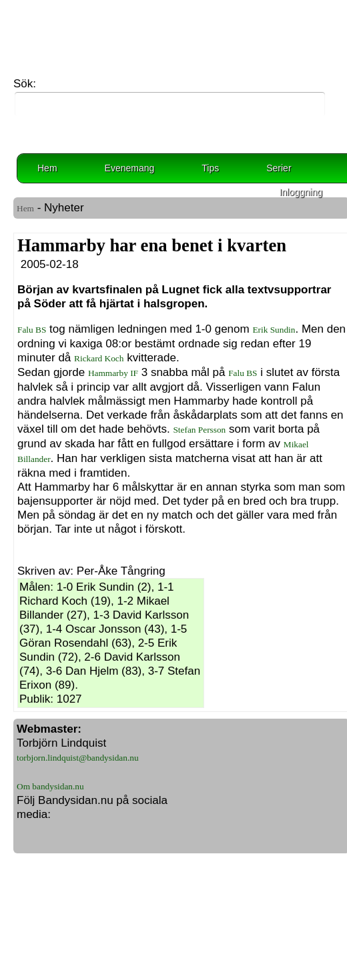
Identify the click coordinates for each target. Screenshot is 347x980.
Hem (47, 168)
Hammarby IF (113, 373)
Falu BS (32, 330)
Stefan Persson (199, 430)
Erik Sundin (274, 330)
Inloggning (301, 192)
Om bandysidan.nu (50, 786)
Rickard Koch (99, 358)
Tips (210, 168)
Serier (279, 168)
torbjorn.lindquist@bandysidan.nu (78, 758)
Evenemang (130, 168)
